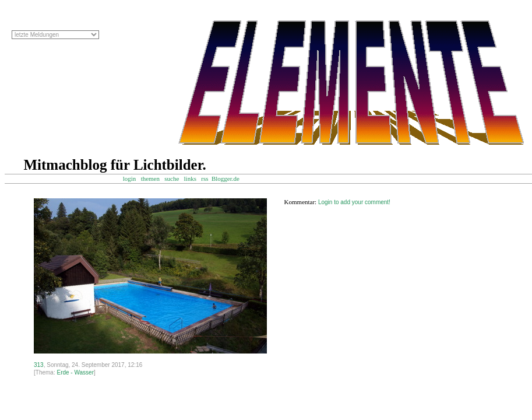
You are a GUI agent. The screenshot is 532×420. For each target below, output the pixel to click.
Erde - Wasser (75, 372)
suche (172, 178)
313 (39, 365)
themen (150, 178)
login (130, 178)
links (190, 178)
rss (205, 178)
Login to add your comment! (354, 202)
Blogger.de (231, 178)
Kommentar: (301, 202)
